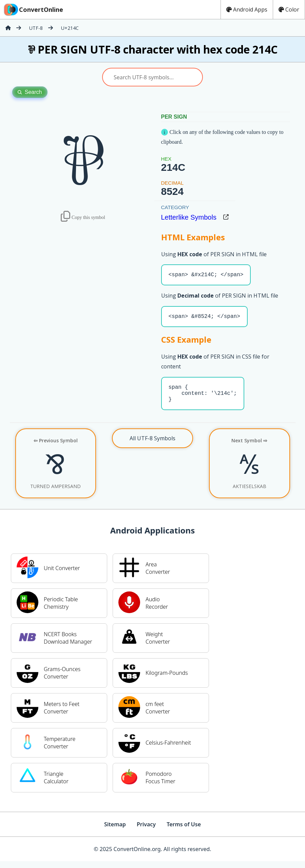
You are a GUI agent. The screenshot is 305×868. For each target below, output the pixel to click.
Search (30, 92)
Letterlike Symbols (189, 217)
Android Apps (247, 9)
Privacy (146, 831)
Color (289, 9)
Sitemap (115, 831)
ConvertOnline (33, 9)
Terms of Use (184, 831)
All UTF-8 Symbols (152, 445)
